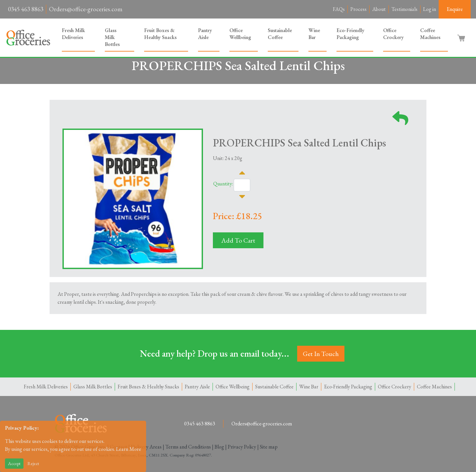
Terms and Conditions (188, 447)
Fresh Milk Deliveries (73, 34)
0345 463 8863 (26, 9)
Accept (14, 463)
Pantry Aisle (205, 34)
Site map (269, 447)
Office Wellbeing (240, 34)
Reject (33, 463)
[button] (462, 38)
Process (358, 9)
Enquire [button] (455, 9)
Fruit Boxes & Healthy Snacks (160, 34)
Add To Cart (238, 240)
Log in (430, 9)
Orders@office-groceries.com (86, 9)
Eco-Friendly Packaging (350, 34)
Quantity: (223, 184)
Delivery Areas (146, 447)
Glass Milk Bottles (112, 37)
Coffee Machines (430, 34)
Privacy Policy (242, 447)
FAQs (339, 9)
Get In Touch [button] (321, 354)
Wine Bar (314, 34)
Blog (219, 447)
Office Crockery (393, 34)
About (379, 9)
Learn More (129, 449)
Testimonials (404, 9)
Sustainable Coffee (280, 34)
